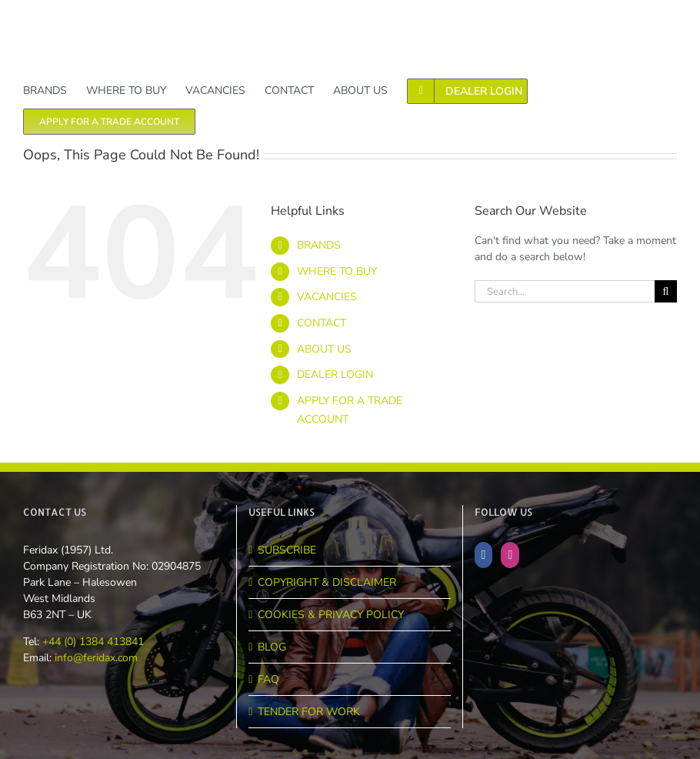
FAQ (268, 679)
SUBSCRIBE (287, 550)
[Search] (666, 291)
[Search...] (565, 291)
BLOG (272, 647)
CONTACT (322, 323)
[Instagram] (510, 555)
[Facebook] (484, 555)
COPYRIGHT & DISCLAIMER (327, 582)
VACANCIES (327, 297)
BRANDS (319, 245)
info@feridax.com (96, 658)
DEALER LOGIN (335, 374)
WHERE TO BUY (337, 271)
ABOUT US (324, 349)
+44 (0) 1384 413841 (92, 642)
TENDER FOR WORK (309, 712)
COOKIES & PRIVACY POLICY (331, 615)
